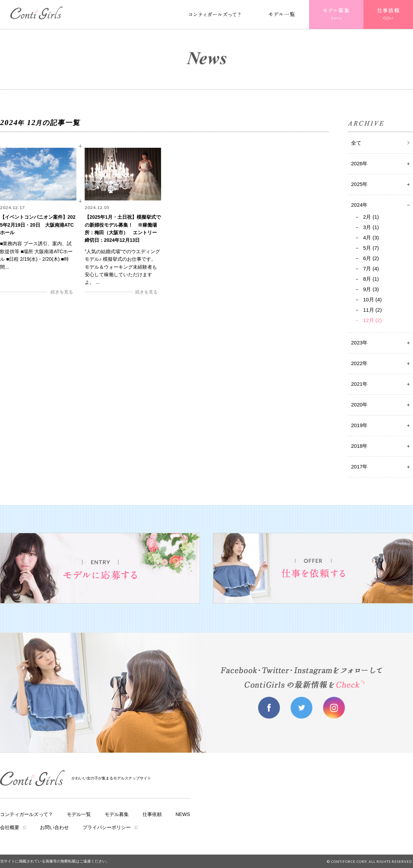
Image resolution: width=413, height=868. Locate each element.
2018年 (359, 446)
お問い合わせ (54, 827)
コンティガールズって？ (27, 814)
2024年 (359, 205)
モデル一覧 (79, 814)
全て (356, 143)
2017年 (359, 467)
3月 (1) (371, 227)
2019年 (359, 425)
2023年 (359, 343)
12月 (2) (372, 320)
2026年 (359, 163)
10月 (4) (372, 299)
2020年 (359, 405)
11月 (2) (372, 310)
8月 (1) (371, 279)
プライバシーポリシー (107, 827)
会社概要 (10, 827)
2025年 (359, 184)
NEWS (183, 814)
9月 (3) (371, 289)
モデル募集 (117, 814)
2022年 (359, 363)
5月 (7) (371, 248)
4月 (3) (371, 237)
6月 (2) (371, 258)
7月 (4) (371, 268)
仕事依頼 (152, 814)
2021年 (359, 384)
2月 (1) (371, 217)
